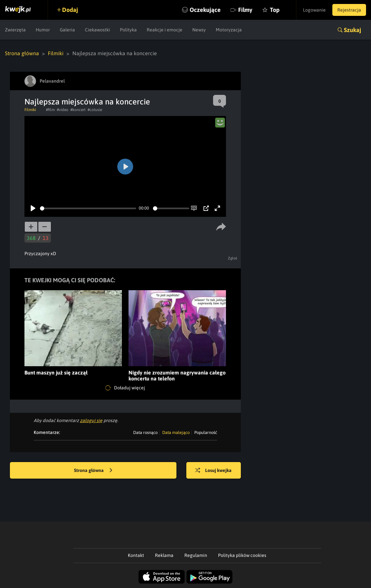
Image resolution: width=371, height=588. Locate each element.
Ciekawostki (97, 30)
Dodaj (70, 10)
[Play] (33, 208)
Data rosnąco (145, 432)
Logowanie (314, 10)
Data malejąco (176, 432)
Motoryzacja (229, 30)
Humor (43, 30)
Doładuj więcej (125, 388)
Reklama (164, 555)
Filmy (245, 10)
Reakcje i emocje (165, 30)
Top (275, 10)
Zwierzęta (15, 30)
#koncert (78, 110)
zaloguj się (91, 420)
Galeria (67, 30)
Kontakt (136, 555)
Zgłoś (233, 258)
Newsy (199, 30)
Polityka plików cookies (242, 555)
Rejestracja (349, 10)
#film (50, 110)
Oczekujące (205, 10)
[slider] (88, 208)
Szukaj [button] (352, 30)
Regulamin (196, 555)
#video (63, 110)
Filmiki (56, 53)
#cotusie (95, 110)
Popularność (206, 432)
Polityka (128, 30)
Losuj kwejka (213, 471)
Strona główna (22, 53)
